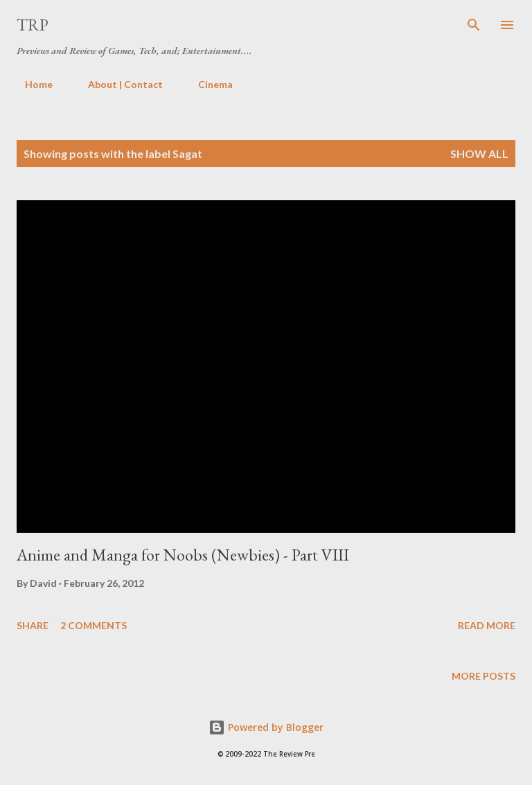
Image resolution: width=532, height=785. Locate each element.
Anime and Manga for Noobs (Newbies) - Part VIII (183, 555)
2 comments (94, 625)
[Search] (474, 25)
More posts (484, 676)
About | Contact (117, 84)
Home (30, 84)
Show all (479, 153)
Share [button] (33, 625)
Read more (487, 625)
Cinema (207, 84)
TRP (33, 25)
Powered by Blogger (266, 727)
